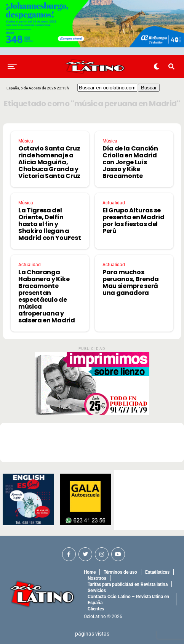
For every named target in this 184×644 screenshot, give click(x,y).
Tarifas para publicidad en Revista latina (128, 584)
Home (90, 572)
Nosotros (97, 578)
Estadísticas (157, 572)
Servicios (97, 591)
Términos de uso (120, 572)
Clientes (96, 609)
